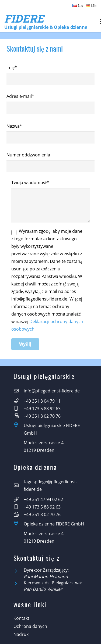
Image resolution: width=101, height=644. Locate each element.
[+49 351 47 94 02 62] (19, 499)
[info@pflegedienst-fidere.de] (19, 391)
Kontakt (21, 618)
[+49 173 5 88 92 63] (19, 409)
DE (91, 5)
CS (78, 5)
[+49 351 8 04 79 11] (19, 401)
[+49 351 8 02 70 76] (19, 416)
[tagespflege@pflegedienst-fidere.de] (19, 485)
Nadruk (21, 634)
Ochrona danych (30, 626)
